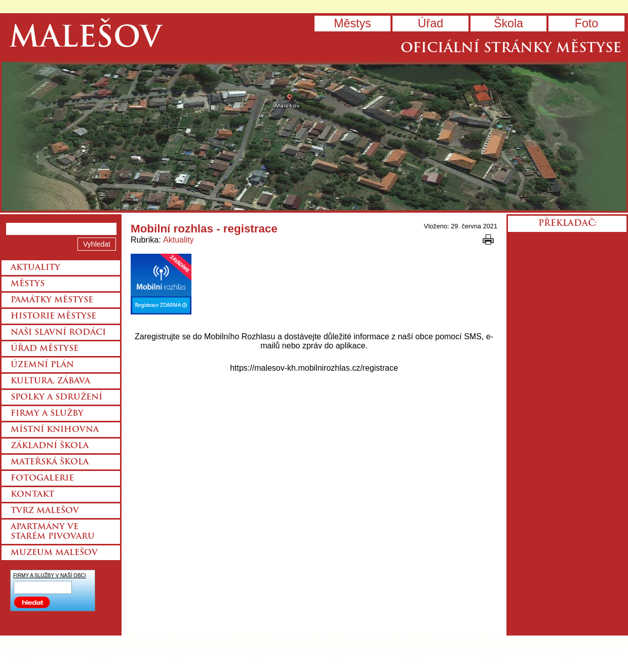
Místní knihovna (55, 430)
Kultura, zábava (50, 381)
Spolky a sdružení (56, 398)
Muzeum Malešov (54, 553)
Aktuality (178, 240)
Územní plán (42, 365)
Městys (352, 23)
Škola (508, 23)
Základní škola (50, 446)
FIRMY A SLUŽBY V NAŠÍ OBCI (50, 576)
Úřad (430, 23)
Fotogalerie (42, 479)
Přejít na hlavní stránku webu (314, 136)
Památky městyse (52, 300)
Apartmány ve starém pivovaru (53, 532)
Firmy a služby (47, 414)
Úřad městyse (45, 349)
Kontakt (32, 495)
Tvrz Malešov (45, 511)
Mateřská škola (50, 462)
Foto (586, 23)
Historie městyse (53, 317)
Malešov (85, 39)
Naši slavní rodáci (58, 333)
